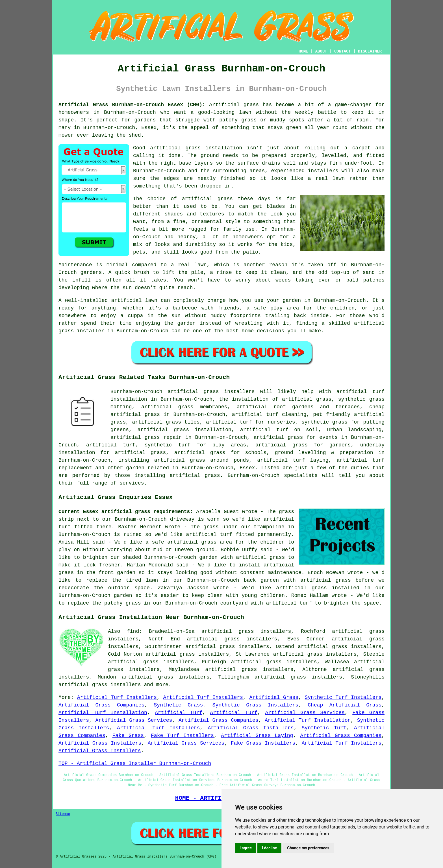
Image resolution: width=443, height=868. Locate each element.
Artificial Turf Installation (103, 713)
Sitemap (63, 814)
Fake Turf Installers (182, 736)
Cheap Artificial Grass (345, 705)
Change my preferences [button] (308, 848)
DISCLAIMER (370, 51)
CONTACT (343, 51)
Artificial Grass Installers (251, 728)
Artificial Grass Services (305, 713)
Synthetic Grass (179, 705)
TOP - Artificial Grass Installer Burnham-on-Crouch (135, 764)
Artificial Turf (179, 713)
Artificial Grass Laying (257, 736)
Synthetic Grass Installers (255, 705)
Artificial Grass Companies (101, 705)
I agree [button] (246, 848)
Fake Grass (128, 736)
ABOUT (321, 51)
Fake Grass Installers (263, 743)
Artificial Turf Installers (117, 697)
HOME (303, 51)
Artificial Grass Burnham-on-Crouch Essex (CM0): (132, 105)
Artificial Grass (274, 697)
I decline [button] (269, 848)
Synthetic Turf (324, 728)
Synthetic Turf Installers (343, 697)
